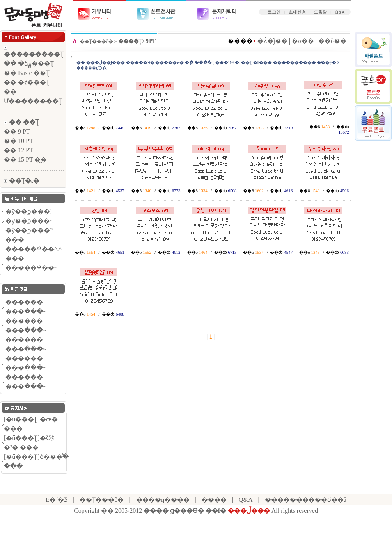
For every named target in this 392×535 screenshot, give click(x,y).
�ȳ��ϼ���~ (29, 221)
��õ (81, 128)
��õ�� (332, 41)
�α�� (303, 41)
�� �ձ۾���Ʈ (29, 63)
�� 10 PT (19, 141)
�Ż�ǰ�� (272, 41)
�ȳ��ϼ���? (29, 230)
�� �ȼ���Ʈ (27, 82)
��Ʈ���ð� (97, 41)
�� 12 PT (19, 150)
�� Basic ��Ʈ (27, 73)
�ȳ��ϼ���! (29, 211)
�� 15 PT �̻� (25, 160)
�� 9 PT (17, 131)
